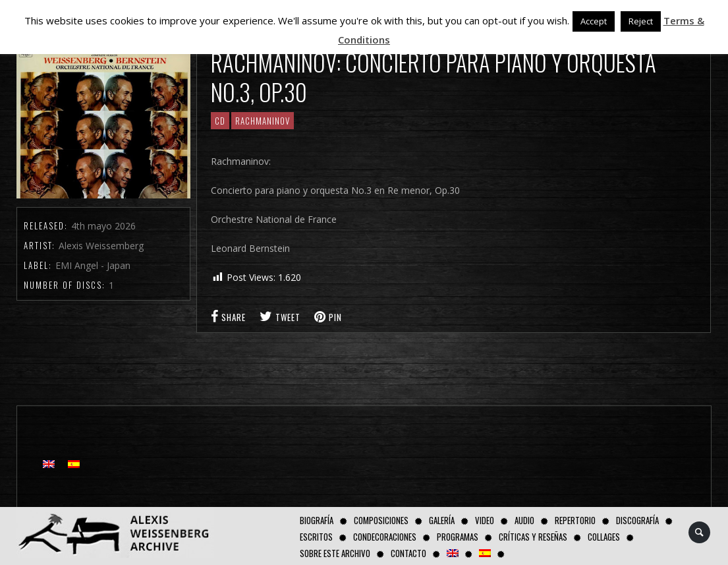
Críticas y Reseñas (533, 537)
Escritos (316, 537)
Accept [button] (594, 21)
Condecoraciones (385, 537)
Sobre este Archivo (335, 553)
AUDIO (524, 520)
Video (485, 520)
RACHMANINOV (263, 121)
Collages (604, 537)
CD (220, 121)
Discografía (637, 520)
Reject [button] (641, 21)
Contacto (408, 553)
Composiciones (381, 520)
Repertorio (575, 520)
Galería (442, 520)
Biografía (317, 520)
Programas (458, 537)
